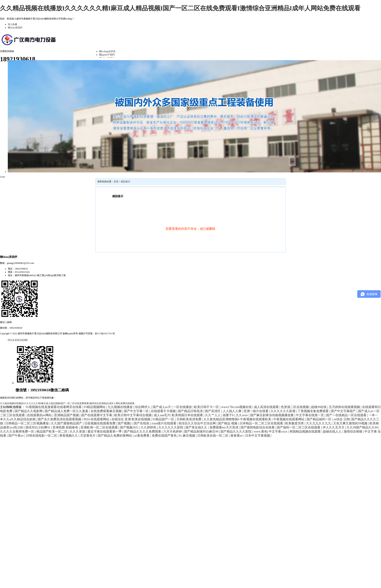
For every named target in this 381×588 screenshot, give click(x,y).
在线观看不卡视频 (164, 411)
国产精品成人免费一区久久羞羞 (67, 411)
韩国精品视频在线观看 (306, 431)
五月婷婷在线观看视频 (345, 407)
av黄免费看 (142, 436)
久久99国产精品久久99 (363, 427)
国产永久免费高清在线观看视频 (60, 419)
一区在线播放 (183, 407)
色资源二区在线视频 (295, 407)
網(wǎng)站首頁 (107, 51)
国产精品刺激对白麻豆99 (202, 431)
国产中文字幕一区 (137, 411)
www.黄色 (261, 431)
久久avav (242, 415)
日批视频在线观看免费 (100, 423)
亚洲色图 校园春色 (66, 427)
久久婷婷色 (149, 427)
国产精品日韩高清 (191, 411)
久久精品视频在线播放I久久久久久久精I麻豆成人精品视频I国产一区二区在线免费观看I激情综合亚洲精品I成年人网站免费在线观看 (180, 8)
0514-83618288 (18, 340)
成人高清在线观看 (267, 407)
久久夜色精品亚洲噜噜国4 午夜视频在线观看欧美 (238, 419)
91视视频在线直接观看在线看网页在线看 (54, 407)
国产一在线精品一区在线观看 (347, 415)
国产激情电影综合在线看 (258, 427)
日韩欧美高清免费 (189, 419)
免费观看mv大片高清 (224, 427)
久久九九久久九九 (319, 423)
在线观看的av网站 (40, 415)
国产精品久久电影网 (29, 411)
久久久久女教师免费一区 (17, 431)
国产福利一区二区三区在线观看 (299, 427)
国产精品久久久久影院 (236, 431)
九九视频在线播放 (121, 407)
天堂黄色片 (88, 436)
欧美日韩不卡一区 (207, 407)
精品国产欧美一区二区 (52, 431)
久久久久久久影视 (283, 411)
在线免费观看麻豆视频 (107, 411)
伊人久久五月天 (334, 427)
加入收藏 (12, 24)
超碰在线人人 (333, 431)
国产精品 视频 (228, 423)
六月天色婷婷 (173, 431)
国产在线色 (142, 423)
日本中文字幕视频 (258, 436)
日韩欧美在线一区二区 (213, 436)
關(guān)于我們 (107, 55)
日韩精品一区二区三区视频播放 (27, 423)
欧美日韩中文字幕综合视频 (133, 415)
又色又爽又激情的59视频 (351, 423)
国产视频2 (125, 423)
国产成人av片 (162, 407)
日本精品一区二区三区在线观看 (262, 423)
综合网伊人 (143, 407)
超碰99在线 (319, 407)
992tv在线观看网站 (97, 419)
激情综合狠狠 (353, 431)
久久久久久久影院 (171, 427)
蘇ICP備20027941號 (105, 333)
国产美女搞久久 (197, 427)
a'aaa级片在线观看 (164, 423)
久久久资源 (78, 431)
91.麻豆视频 (187, 436)
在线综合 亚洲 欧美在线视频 (131, 419)
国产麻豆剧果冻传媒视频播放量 (272, 415)
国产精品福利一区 (319, 419)
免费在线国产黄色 (165, 436)
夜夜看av (237, 436)
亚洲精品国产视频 (67, 415)
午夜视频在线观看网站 (289, 419)
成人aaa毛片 (162, 415)
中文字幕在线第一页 (310, 415)
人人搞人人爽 (232, 411)
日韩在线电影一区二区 (42, 436)
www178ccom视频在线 (237, 407)
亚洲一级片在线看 (256, 411)
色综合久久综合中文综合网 (197, 423)
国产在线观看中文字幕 (97, 415)
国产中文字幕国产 (344, 411)
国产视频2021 (130, 427)
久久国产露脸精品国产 (67, 423)
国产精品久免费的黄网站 (115, 436)
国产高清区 (213, 411)
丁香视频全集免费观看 (314, 411)
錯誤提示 (126, 182)
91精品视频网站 (95, 407)
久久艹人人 (213, 415)
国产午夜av (16, 436)
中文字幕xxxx (278, 431)
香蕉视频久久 (69, 436)
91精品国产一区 (164, 419)
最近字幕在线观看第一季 (105, 431)
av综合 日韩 (342, 419)
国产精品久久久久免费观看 (143, 431)
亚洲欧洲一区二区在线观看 (100, 427)
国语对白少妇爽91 (38, 427)
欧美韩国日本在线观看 (188, 415)
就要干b (229, 415)
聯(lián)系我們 (15, 28)
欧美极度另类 (295, 423)
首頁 (116, 182)
